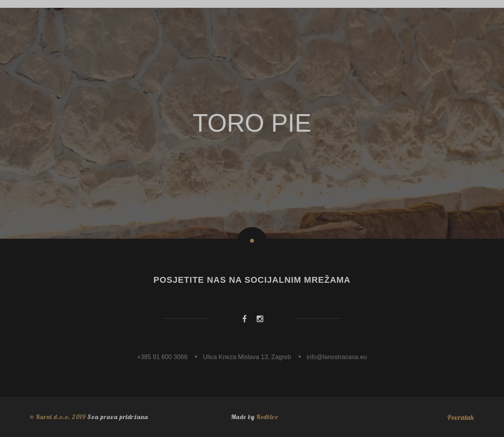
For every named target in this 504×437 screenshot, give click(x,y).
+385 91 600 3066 (162, 357)
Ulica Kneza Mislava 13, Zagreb (247, 357)
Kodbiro (267, 417)
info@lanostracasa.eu (337, 357)
